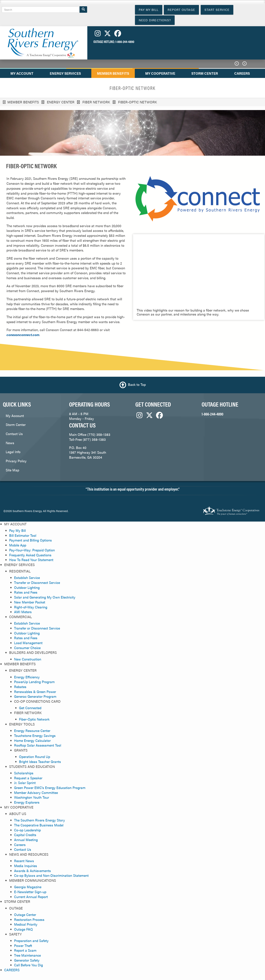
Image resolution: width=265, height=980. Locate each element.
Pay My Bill (17, 530)
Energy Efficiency (27, 677)
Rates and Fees (26, 592)
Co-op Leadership (27, 830)
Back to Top (137, 384)
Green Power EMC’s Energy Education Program (50, 788)
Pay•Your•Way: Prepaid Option (32, 550)
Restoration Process (29, 919)
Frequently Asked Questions (30, 555)
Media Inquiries (26, 866)
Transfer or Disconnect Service (37, 582)
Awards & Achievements (32, 871)
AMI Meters (23, 612)
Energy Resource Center (32, 731)
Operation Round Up (35, 757)
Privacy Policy (16, 461)
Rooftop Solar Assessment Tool (38, 745)
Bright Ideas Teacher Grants (40, 762)
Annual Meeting (26, 840)
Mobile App (18, 545)
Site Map (12, 470)
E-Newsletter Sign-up (30, 892)
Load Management (28, 643)
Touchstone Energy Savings (35, 735)
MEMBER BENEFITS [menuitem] (113, 73)
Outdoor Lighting (27, 587)
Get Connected (30, 708)
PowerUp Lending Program (34, 682)
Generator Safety (27, 960)
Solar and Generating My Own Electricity (45, 597)
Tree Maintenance (27, 955)
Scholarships (24, 773)
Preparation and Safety (31, 941)
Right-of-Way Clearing (31, 607)
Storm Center (16, 425)
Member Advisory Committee (36, 792)
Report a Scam (25, 950)
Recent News (24, 861)
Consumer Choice (27, 648)
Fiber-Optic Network (34, 719)
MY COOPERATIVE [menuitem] (160, 73)
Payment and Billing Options (30, 540)
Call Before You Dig (28, 965)
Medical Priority (26, 924)
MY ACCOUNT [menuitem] (22, 73)
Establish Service (27, 578)
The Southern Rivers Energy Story (39, 820)
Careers (20, 845)
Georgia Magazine (28, 887)
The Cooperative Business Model (39, 825)
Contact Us (14, 434)
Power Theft (23, 946)
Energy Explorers (27, 802)
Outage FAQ (23, 929)
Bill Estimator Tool (23, 535)
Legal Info (13, 452)
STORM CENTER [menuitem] (205, 73)
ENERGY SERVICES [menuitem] (65, 73)
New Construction (28, 659)
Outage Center (25, 915)
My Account (15, 416)
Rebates (20, 687)
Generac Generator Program (35, 696)
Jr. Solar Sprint (25, 783)
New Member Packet (30, 602)
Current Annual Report (31, 897)
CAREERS (12, 970)
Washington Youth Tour (32, 797)
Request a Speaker (28, 778)
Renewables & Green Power (35, 692)
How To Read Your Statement (31, 560)
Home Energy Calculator (32, 740)
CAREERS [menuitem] (242, 73)
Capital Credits (25, 835)
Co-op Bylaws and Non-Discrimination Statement (51, 875)
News (10, 443)
